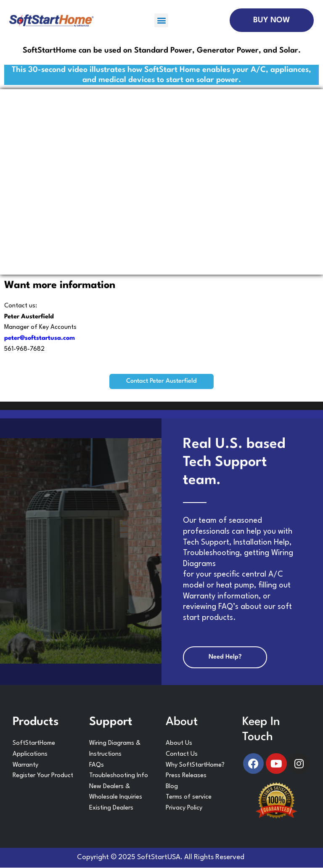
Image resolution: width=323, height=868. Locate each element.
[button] (161, 20)
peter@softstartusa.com (40, 338)
